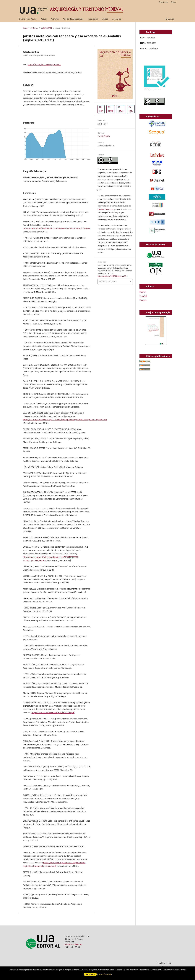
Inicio (25, 28)
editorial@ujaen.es (73, 944)
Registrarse (163, 2)
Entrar (174, 2)
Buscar (170, 19)
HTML (121, 111)
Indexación (93, 19)
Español (143, 296)
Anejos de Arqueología (73, 19)
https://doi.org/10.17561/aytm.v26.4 (44, 64)
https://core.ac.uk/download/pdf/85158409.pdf (53, 713)
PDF (101, 111)
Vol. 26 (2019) (46, 28)
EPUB (111, 111)
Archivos (55, 19)
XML (131, 111)
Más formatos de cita (108, 281)
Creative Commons (105, 209)
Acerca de (117, 19)
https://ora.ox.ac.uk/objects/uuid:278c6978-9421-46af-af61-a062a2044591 (57, 228)
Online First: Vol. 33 (28, 19)
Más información (105, 974)
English (143, 292)
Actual (44, 19)
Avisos (105, 19)
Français (143, 300)
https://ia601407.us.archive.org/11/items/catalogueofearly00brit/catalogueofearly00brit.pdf (65, 420)
